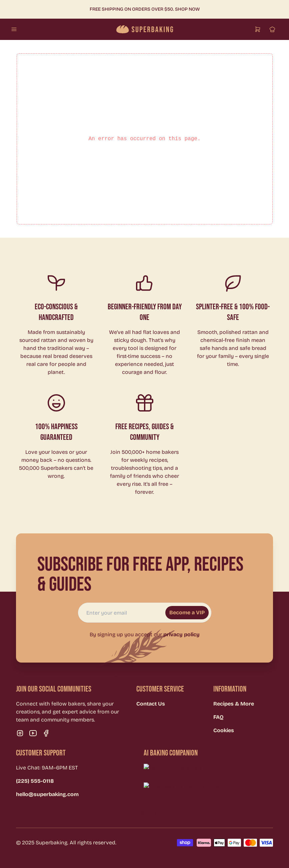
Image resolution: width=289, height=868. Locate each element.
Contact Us (151, 704)
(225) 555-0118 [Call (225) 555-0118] (35, 781)
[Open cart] (258, 29)
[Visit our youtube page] (33, 733)
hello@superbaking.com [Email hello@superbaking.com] (47, 794)
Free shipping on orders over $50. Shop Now (145, 9)
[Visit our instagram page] (20, 733)
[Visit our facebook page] (46, 733)
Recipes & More (234, 704)
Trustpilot (144, 813)
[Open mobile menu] (14, 29)
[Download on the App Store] (214, 789)
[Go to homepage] (145, 29)
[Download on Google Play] (214, 770)
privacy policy (181, 634)
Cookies (224, 730)
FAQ (218, 717)
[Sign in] (272, 29)
